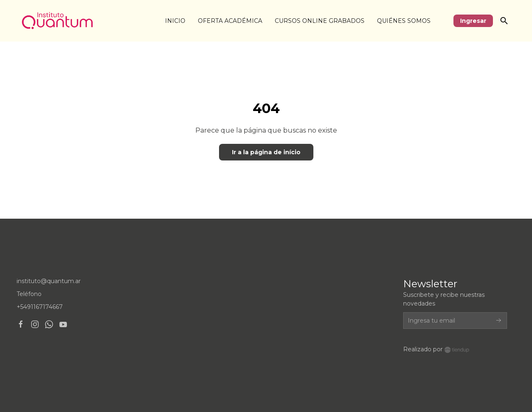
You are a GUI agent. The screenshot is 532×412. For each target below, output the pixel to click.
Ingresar (473, 21)
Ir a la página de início (266, 152)
